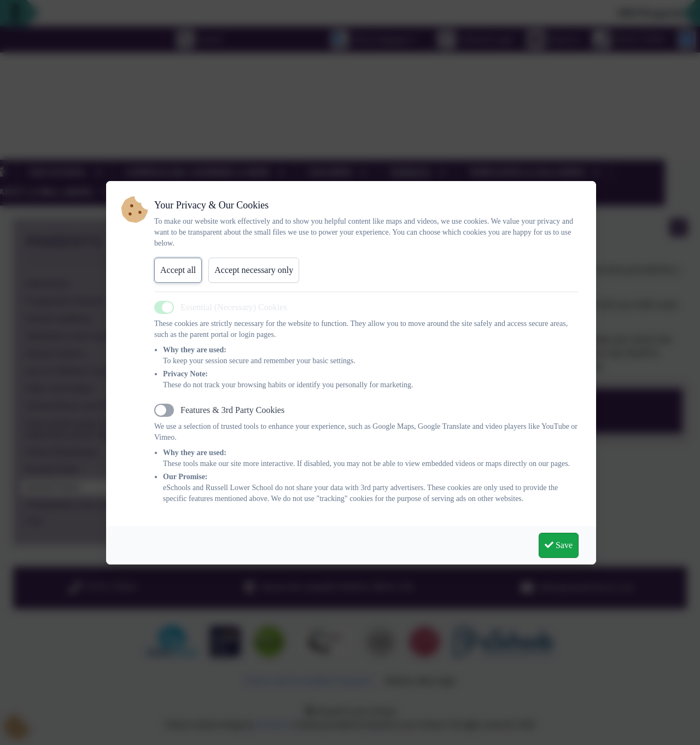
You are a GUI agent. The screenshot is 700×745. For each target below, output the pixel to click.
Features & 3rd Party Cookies (232, 410)
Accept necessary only (254, 270)
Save (559, 545)
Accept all (178, 270)
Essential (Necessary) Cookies (234, 307)
